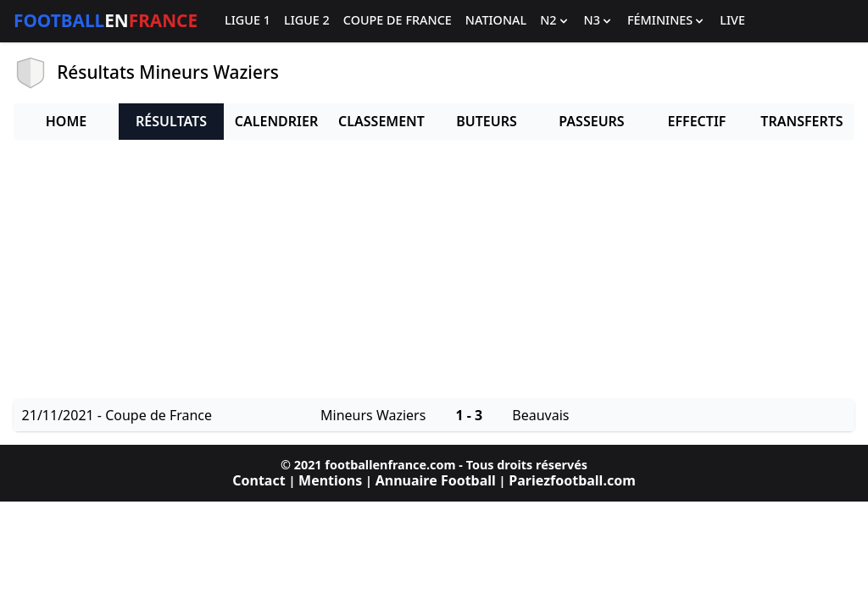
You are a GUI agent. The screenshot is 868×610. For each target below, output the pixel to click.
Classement (381, 121)
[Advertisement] (434, 272)
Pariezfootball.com (572, 480)
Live (732, 21)
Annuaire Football (436, 480)
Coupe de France (398, 21)
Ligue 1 (248, 21)
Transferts (801, 121)
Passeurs (591, 121)
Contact (259, 480)
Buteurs (487, 121)
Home (66, 121)
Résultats (171, 121)
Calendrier (276, 121)
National (496, 21)
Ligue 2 (307, 21)
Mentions (330, 480)
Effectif (697, 121)
